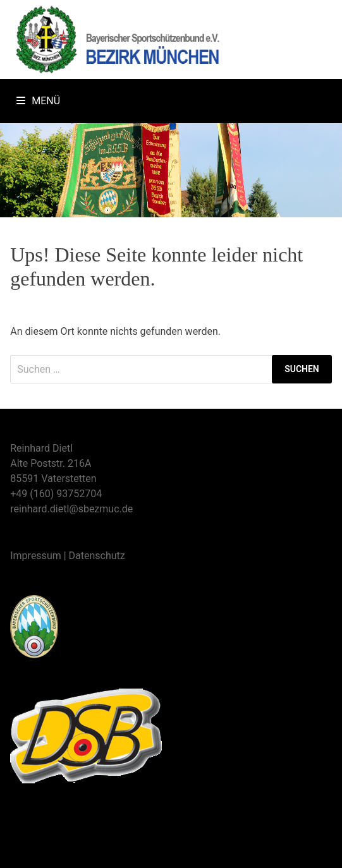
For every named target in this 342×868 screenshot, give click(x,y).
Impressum (36, 556)
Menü (38, 101)
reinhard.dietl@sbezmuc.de (71, 509)
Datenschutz (97, 556)
